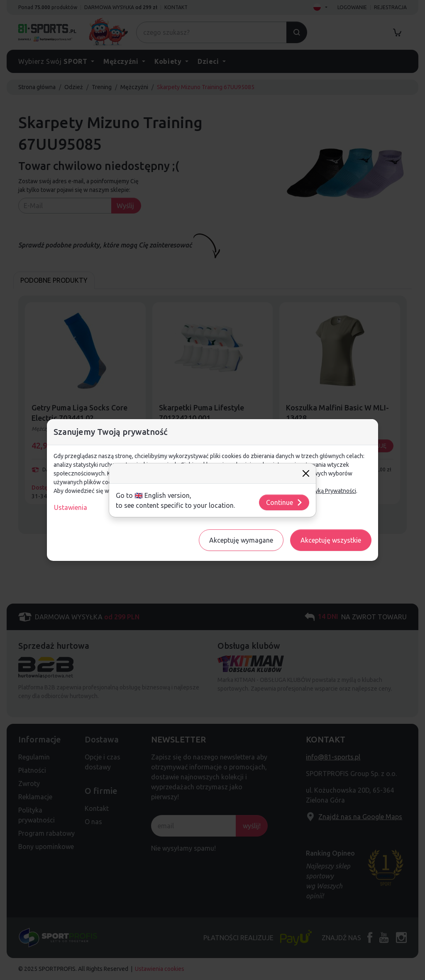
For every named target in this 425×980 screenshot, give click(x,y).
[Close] (306, 473)
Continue (285, 502)
